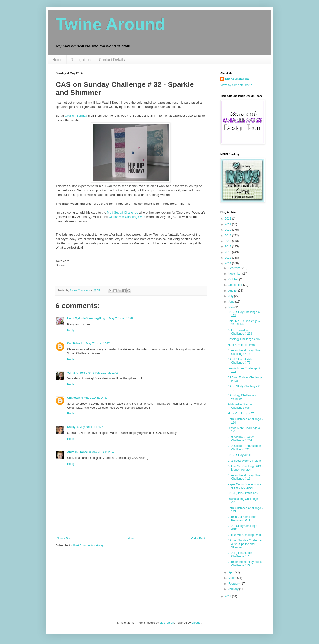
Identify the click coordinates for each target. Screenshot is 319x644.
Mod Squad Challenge (123, 212)
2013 (229, 596)
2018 (229, 241)
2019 (229, 236)
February (234, 584)
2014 (229, 263)
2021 (229, 224)
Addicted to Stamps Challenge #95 (240, 406)
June (232, 302)
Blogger (196, 623)
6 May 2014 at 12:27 (90, 427)
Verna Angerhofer (79, 373)
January (234, 589)
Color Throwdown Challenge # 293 (240, 332)
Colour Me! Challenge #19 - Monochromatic (245, 468)
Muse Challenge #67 (241, 414)
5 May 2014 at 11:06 (105, 373)
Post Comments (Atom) (88, 545)
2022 (229, 219)
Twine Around (110, 24)
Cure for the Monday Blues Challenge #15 (245, 564)
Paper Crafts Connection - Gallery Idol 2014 (244, 486)
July (231, 296)
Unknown (74, 398)
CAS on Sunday (76, 116)
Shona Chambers (237, 79)
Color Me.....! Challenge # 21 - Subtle (244, 323)
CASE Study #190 (239, 455)
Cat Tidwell (75, 343)
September (236, 285)
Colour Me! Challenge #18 (127, 217)
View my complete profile (236, 85)
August (233, 291)
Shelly (71, 427)
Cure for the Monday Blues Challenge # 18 (245, 352)
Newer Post (64, 539)
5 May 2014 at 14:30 (94, 398)
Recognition (81, 60)
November (235, 274)
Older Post (198, 539)
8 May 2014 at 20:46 (102, 452)
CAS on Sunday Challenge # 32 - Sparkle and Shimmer (245, 544)
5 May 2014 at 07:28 (120, 318)
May (231, 307)
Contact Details (112, 60)
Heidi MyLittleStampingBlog (86, 318)
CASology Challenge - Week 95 (242, 397)
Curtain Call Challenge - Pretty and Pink (243, 518)
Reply (71, 330)
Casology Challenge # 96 (244, 339)
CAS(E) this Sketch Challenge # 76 (240, 361)
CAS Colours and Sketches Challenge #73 (245, 448)
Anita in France (77, 452)
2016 (229, 252)
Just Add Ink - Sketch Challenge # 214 (241, 439)
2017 (229, 246)
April (231, 572)
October (234, 279)
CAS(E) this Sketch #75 (243, 493)
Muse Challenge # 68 (241, 345)
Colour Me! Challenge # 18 (245, 535)
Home (57, 60)
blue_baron (167, 623)
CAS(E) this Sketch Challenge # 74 (240, 555)
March (233, 578)
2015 (229, 258)
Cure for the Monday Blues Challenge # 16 (245, 477)
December (235, 268)
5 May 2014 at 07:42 (97, 343)
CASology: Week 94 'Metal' (245, 461)
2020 (229, 230)
